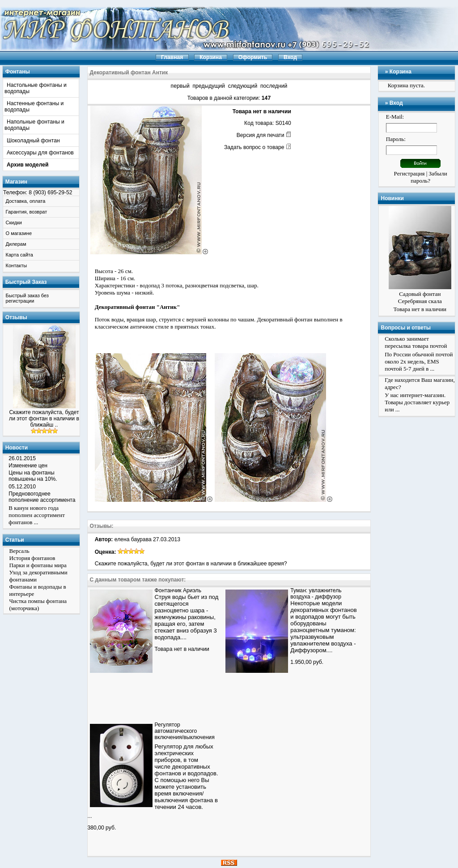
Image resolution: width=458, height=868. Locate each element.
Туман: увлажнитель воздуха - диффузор (316, 594)
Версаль (19, 551)
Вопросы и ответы (405, 328)
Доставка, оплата (26, 201)
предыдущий (208, 86)
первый (180, 86)
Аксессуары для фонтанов (40, 153)
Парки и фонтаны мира (38, 565)
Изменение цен (28, 466)
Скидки (14, 222)
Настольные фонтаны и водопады (36, 88)
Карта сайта (19, 255)
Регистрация (409, 173)
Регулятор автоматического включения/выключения (185, 731)
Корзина (401, 72)
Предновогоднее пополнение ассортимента (42, 497)
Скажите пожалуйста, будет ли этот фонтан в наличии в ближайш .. (44, 419)
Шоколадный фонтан (33, 141)
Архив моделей (28, 165)
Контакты (17, 265)
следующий (243, 86)
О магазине (19, 233)
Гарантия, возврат (27, 212)
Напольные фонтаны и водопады (34, 125)
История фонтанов (32, 558)
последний (274, 86)
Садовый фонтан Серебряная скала (420, 297)
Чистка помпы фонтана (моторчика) (38, 605)
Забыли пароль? (429, 177)
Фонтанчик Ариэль (178, 590)
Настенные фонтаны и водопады (34, 107)
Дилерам (16, 244)
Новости (17, 448)
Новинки (392, 198)
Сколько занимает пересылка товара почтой (416, 342)
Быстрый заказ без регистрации (27, 298)
